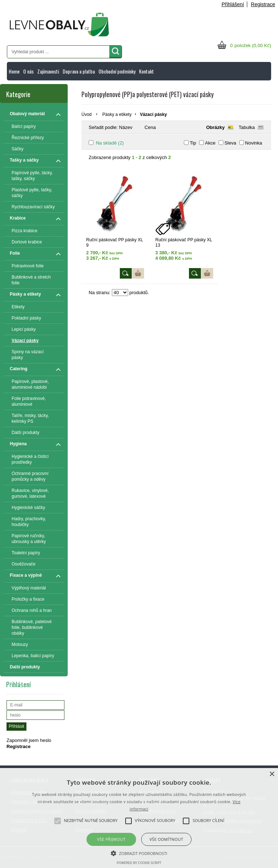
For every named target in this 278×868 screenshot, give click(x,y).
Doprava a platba (79, 71)
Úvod (87, 114)
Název (126, 127)
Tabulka (247, 127)
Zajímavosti (48, 71)
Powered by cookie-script (139, 863)
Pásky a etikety (117, 114)
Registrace (263, 4)
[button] (139, 853)
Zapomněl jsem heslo (29, 740)
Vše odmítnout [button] (166, 839)
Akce (210, 143)
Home (14, 71)
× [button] (272, 774)
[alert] (139, 818)
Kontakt (146, 71)
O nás (28, 71)
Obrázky (215, 127)
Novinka (254, 143)
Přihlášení (233, 4)
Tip (193, 143)
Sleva (230, 143)
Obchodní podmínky (117, 71)
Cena (150, 127)
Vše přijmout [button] (111, 839)
